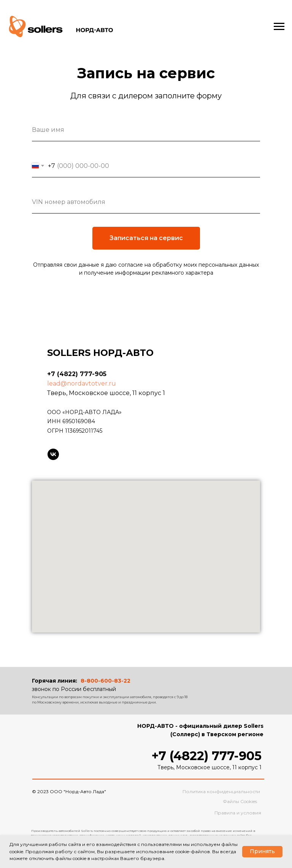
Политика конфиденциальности (221, 791)
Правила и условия (238, 813)
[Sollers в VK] (53, 454)
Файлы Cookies (240, 801)
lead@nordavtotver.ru (82, 383)
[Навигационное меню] (279, 27)
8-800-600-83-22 (106, 681)
